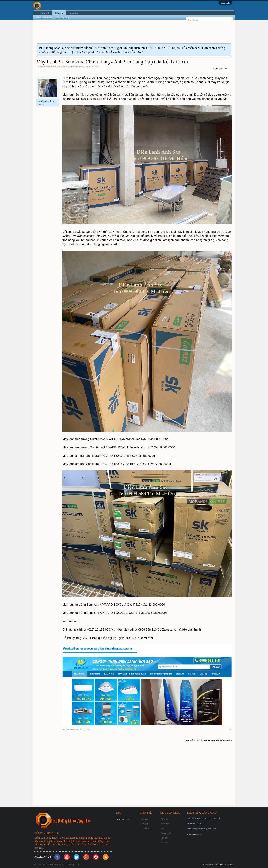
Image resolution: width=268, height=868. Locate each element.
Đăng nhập (225, 3)
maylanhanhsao (78, 67)
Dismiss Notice (229, 48)
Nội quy (144, 819)
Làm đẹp (165, 824)
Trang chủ (44, 13)
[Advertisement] (104, 34)
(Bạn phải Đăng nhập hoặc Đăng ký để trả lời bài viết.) (208, 740)
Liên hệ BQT (147, 828)
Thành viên (73, 13)
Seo (163, 828)
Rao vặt (165, 843)
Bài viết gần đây (63, 18)
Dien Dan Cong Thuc (125, 819)
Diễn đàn (59, 13)
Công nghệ (166, 833)
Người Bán (55, 67)
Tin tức (164, 838)
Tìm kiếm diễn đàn (44, 18)
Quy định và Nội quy (224, 865)
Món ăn (164, 819)
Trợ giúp (144, 824)
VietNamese (207, 865)
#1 (231, 730)
